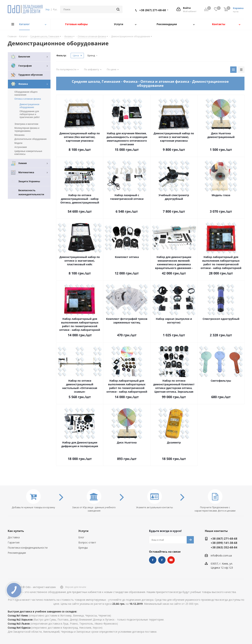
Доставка (14, 537)
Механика (20, 135)
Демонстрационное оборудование (30, 106)
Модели (19, 143)
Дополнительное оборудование (31, 139)
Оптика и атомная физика (28, 99)
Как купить (16, 531)
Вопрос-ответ (87, 542)
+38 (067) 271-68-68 (153, 10)
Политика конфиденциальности (28, 548)
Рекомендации (17, 553)
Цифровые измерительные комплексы (28, 153)
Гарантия (14, 542)
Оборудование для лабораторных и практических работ (30, 114)
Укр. (48, 9)
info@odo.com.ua (221, 555)
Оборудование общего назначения (26, 93)
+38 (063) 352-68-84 (224, 547)
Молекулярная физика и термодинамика (27, 130)
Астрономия (21, 147)
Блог (81, 537)
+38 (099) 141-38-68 (224, 543)
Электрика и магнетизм (26, 124)
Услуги (83, 531)
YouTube (171, 560)
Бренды (83, 548)
